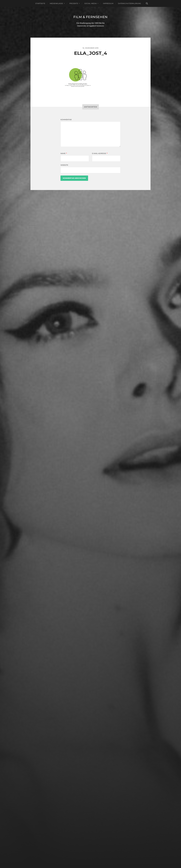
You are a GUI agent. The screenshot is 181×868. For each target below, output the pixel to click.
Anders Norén (96, 858)
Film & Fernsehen (90, 17)
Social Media (91, 3)
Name (64, 153)
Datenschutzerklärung (130, 3)
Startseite (40, 3)
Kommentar (66, 120)
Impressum (108, 3)
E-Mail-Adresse (100, 153)
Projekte (74, 3)
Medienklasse (56, 3)
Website (64, 165)
